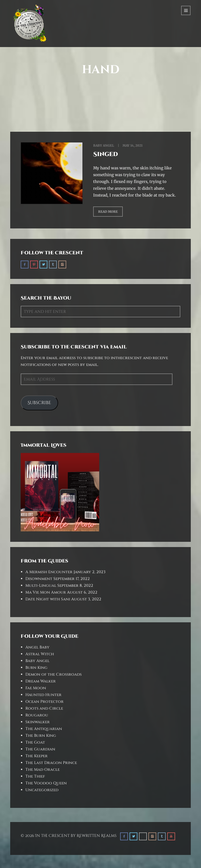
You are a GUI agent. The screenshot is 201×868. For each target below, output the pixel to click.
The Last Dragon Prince (51, 763)
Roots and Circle (44, 708)
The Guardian (40, 749)
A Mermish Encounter (49, 572)
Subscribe (39, 403)
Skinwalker (38, 722)
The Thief (35, 776)
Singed (106, 154)
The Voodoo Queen (46, 783)
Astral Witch (40, 654)
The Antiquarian (44, 729)
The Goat (35, 742)
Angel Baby (37, 647)
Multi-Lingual (41, 586)
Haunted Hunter (43, 695)
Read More (108, 212)
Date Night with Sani (48, 599)
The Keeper (37, 756)
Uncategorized (42, 790)
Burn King (36, 668)
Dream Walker (41, 681)
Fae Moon (36, 688)
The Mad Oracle (43, 770)
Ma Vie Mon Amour (46, 592)
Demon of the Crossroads (54, 674)
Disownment (39, 579)
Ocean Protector (44, 702)
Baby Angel (104, 145)
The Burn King (41, 736)
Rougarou (37, 715)
